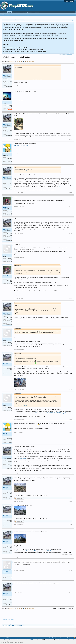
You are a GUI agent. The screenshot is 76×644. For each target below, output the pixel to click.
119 (27, 61)
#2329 (71, 299)
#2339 (71, 570)
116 (21, 61)
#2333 (71, 419)
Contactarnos (60, 638)
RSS (74, 638)
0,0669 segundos (34, 640)
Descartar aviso (73, 24)
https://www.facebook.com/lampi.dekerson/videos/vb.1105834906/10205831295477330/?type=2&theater (44, 413)
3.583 (11, 81)
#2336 (71, 501)
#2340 (71, 592)
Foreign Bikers (8, 59)
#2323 (71, 140)
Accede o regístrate (69, 1)
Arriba (72, 638)
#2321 (71, 85)
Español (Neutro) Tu (5, 638)
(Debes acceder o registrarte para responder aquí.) (64, 608)
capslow (5, 154)
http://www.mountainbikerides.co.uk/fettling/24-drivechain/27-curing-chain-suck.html (35, 190)
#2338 (71, 557)
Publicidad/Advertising (52, 638)
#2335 (71, 473)
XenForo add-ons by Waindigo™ (8, 642)
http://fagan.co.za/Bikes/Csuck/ (21, 145)
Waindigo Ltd (20, 642)
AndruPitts (5, 571)
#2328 (71, 258)
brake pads (23, 458)
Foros (10, 12)
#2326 (71, 206)
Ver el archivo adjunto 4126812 (21, 406)
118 (25, 61)
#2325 (71, 193)
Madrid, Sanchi (9, 87)
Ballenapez (6, 255)
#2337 (71, 524)
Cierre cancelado (63, 54)
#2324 (71, 153)
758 (11, 160)
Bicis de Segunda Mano (27, 12)
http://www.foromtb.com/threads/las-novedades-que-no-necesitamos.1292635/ (33, 551)
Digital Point (17, 640)
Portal (5, 12)
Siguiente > (31, 61)
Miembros (37, 12)
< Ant (11, 61)
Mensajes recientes (5, 15)
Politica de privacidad (71, 640)
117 (23, 61)
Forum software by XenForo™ (12, 641)
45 (11, 107)
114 (18, 61)
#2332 (71, 389)
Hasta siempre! (69, 54)
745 (11, 213)
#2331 (71, 349)
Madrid (11, 163)
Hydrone (5, 102)
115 (19, 61)
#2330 (71, 322)
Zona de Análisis (17, 12)
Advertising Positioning (9, 640)
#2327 (71, 233)
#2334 (71, 433)
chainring (19, 59)
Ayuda (65, 638)
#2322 (71, 101)
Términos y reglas (62, 640)
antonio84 (5, 207)
